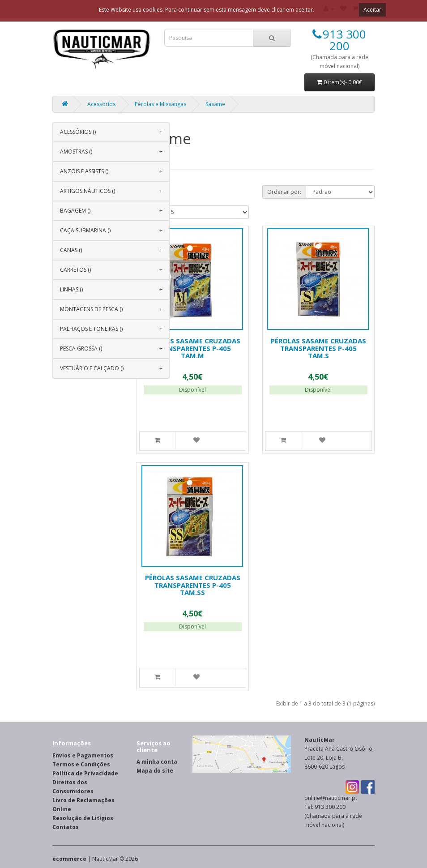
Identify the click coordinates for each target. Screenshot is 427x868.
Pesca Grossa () (81, 348)
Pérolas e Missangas (160, 104)
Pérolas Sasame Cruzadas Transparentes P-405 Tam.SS (193, 585)
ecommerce (69, 859)
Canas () (71, 250)
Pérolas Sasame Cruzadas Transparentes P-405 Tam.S (318, 348)
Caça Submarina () (85, 230)
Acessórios (101, 104)
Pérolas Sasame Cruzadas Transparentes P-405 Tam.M (193, 348)
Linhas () (71, 289)
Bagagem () (75, 211)
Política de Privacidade (85, 773)
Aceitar (372, 10)
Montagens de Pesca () (91, 309)
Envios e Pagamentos (83, 755)
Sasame (215, 104)
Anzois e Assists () (84, 171)
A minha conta (157, 762)
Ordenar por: (284, 192)
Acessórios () (78, 132)
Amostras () (76, 152)
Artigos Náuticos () (88, 191)
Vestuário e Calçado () (92, 368)
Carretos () (75, 270)
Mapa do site (155, 771)
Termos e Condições (81, 764)
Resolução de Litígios (83, 818)
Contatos (66, 827)
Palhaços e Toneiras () (91, 329)
